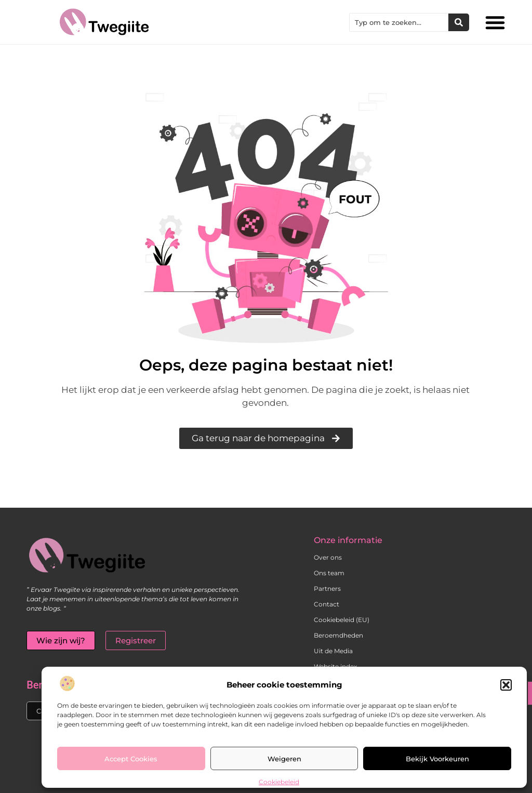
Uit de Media (333, 651)
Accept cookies (131, 759)
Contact (327, 604)
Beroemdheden (338, 635)
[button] (506, 685)
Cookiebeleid (279, 782)
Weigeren (284, 759)
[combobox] (399, 22)
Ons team (329, 573)
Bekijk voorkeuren (437, 759)
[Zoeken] (459, 22)
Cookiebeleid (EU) (342, 620)
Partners (327, 589)
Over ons (328, 557)
